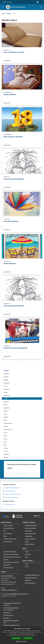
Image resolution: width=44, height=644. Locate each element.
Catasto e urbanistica (30, 539)
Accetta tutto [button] (16, 638)
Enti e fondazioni (8, 533)
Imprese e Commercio (30, 533)
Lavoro (5, 414)
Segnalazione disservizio (31, 578)
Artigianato (7, 383)
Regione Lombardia (7, 2)
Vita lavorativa (29, 531)
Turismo (6, 448)
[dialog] (22, 635)
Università (6, 454)
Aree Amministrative (9, 528)
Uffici (5, 531)
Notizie (27, 552)
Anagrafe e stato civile (31, 525)
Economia (6, 402)
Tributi (5, 445)
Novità (9, 13)
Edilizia (5, 405)
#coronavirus (7, 395)
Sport (5, 442)
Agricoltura (6, 374)
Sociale (5, 439)
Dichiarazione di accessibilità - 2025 (11, 621)
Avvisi (26, 557)
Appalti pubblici (29, 536)
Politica (6, 426)
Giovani (6, 411)
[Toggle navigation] (3, 7)
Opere (5, 420)
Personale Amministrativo (10, 539)
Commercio (6, 389)
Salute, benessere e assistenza (11, 562)
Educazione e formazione (10, 552)
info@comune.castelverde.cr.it (9, 590)
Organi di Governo (8, 525)
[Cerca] (41, 7)
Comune (6, 392)
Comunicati (28, 554)
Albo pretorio (7, 612)
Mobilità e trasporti (30, 544)
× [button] (42, 628)
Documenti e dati (8, 541)
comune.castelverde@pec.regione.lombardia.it (16, 594)
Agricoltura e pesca (8, 567)
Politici (5, 536)
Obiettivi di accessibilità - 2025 (11, 625)
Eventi (27, 567)
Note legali (6, 618)
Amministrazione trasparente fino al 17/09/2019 (11, 609)
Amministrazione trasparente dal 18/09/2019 (12, 604)
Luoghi (27, 564)
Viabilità (6, 457)
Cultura (6, 399)
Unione (5, 451)
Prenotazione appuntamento (32, 575)
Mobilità (6, 417)
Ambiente (6, 377)
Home (3, 13)
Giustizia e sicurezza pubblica (11, 554)
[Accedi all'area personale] (38, 2)
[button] (22, 641)
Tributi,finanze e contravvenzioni (12, 557)
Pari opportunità (8, 423)
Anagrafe (6, 380)
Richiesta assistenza (30, 583)
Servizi (5, 436)
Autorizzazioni (7, 565)
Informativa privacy (8, 615)
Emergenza (6, 408)
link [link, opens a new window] (36, 635)
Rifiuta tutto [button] (28, 638)
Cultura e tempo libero (31, 528)
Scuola (5, 433)
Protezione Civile (8, 430)
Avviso (5, 386)
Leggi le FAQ (28, 580)
